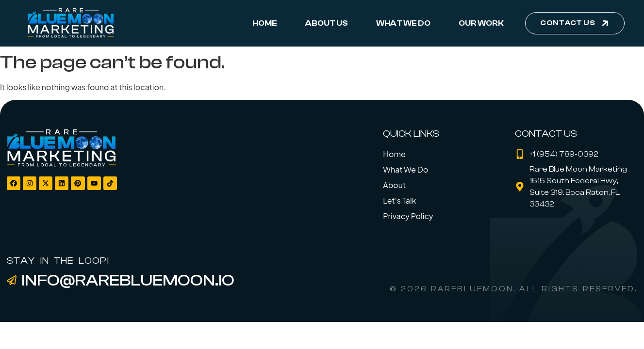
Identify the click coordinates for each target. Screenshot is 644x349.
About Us (327, 23)
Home (265, 23)
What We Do (403, 23)
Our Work (481, 23)
